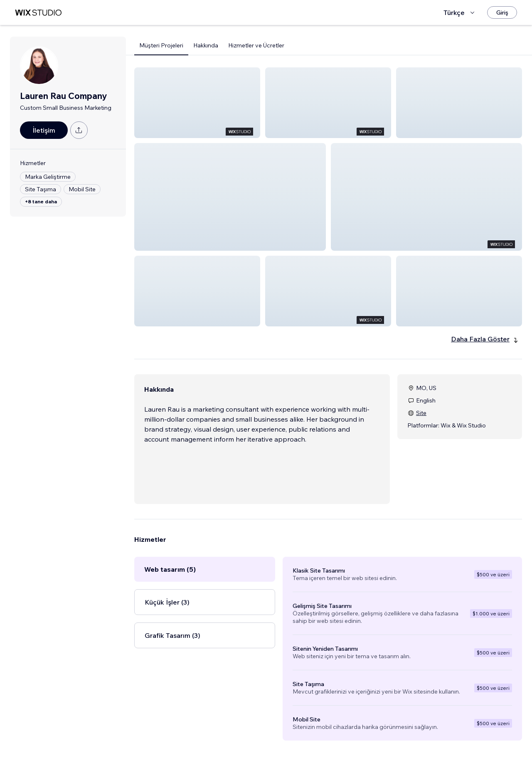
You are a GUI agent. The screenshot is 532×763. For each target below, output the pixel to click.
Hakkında (206, 45)
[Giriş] (502, 12)
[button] (197, 103)
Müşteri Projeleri (161, 45)
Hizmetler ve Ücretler (256, 45)
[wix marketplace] (38, 13)
